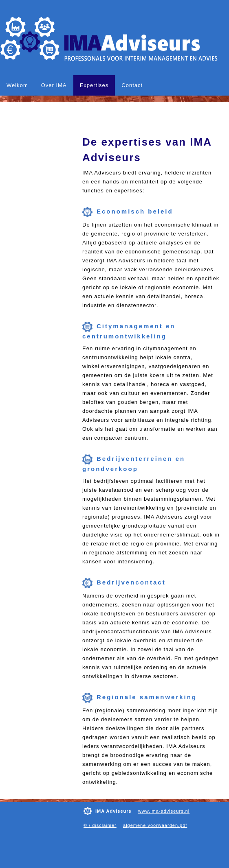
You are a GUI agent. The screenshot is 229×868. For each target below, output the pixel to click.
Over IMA (54, 85)
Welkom (17, 85)
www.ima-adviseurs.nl (164, 811)
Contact (132, 85)
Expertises (94, 85)
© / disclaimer (100, 825)
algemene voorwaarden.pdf (155, 825)
